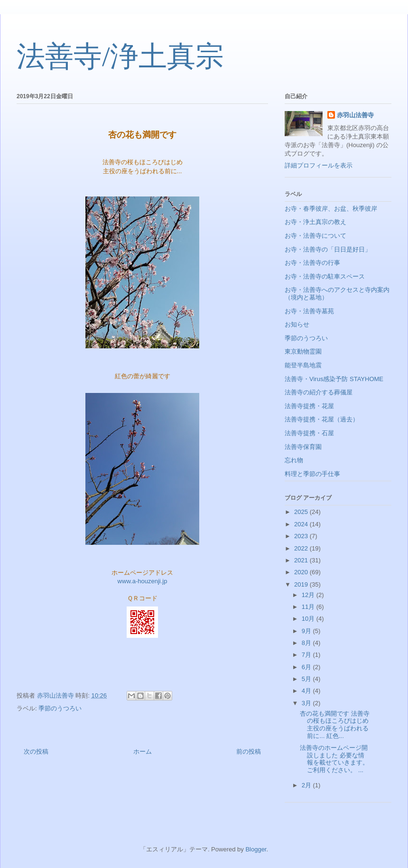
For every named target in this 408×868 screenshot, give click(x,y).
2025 (302, 512)
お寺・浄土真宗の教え (315, 222)
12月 (309, 595)
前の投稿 (249, 751)
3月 (307, 703)
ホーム (143, 751)
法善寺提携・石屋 (309, 433)
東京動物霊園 (303, 351)
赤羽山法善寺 (355, 115)
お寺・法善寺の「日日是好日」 (328, 249)
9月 (307, 631)
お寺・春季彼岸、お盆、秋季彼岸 (331, 209)
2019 (302, 584)
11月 (309, 607)
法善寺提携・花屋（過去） (322, 419)
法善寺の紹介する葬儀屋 (319, 392)
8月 (307, 643)
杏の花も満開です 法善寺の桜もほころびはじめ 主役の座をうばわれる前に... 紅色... (335, 725)
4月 (307, 691)
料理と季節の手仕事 (312, 474)
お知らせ (297, 324)
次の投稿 (36, 751)
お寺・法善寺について (315, 236)
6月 (307, 667)
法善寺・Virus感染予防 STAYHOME (334, 379)
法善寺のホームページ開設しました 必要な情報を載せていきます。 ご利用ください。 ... (334, 759)
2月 (307, 785)
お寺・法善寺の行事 (312, 263)
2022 (302, 548)
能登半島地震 (303, 365)
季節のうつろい (60, 708)
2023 (302, 536)
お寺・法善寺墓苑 (309, 311)
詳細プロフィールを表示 (319, 165)
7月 (307, 655)
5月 (307, 679)
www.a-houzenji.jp (143, 581)
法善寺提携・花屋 (309, 406)
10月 (309, 619)
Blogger (256, 849)
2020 (302, 572)
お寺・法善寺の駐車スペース (325, 276)
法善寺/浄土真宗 (120, 56)
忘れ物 (294, 460)
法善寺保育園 (303, 447)
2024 (302, 524)
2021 (302, 560)
